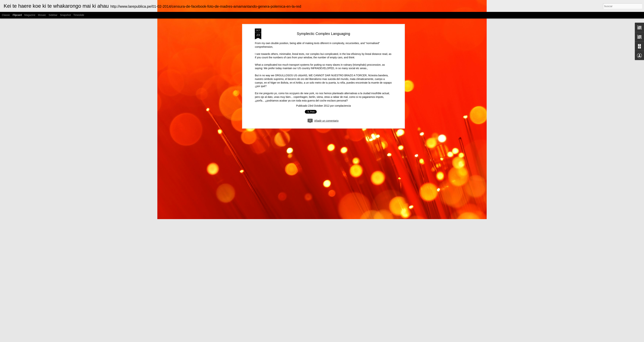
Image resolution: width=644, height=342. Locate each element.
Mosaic (42, 15)
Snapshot (65, 15)
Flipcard (17, 15)
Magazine (30, 15)
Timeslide (79, 15)
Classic (6, 15)
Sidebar (53, 15)
